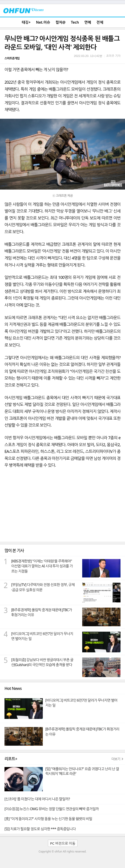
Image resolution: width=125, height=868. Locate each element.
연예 (88, 22)
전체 (100, 22)
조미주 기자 (113, 56)
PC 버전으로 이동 (63, 843)
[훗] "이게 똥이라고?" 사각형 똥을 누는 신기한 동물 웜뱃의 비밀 (48, 819)
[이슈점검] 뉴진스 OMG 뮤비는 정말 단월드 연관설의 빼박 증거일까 (52, 809)
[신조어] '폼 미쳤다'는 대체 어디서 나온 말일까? (37, 799)
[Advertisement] (62, 508)
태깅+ (26, 22)
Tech (75, 22)
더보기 (116, 759)
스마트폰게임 (12, 58)
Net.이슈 (43, 22)
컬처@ (60, 22)
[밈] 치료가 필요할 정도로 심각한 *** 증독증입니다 (40, 829)
